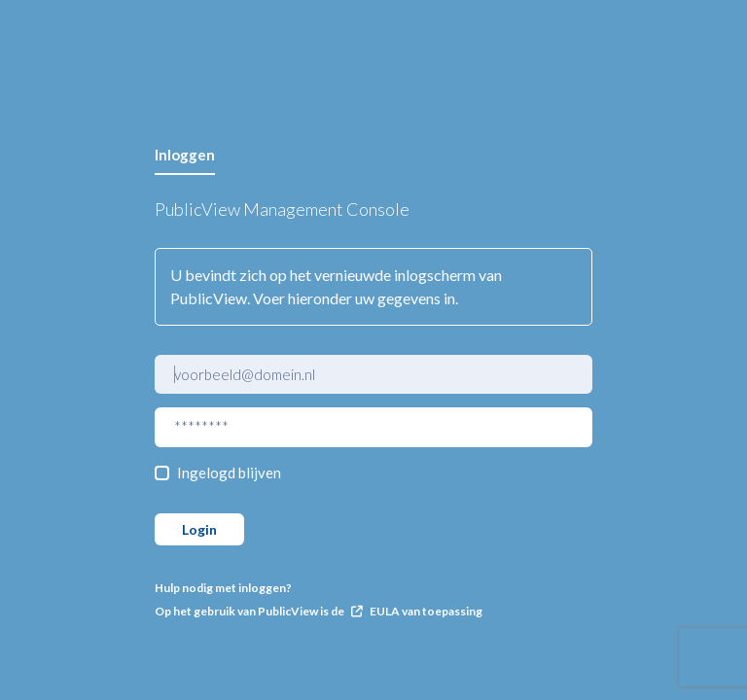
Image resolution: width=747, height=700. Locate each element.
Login (199, 529)
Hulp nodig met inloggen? (223, 588)
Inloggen (185, 155)
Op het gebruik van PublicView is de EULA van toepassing (319, 611)
